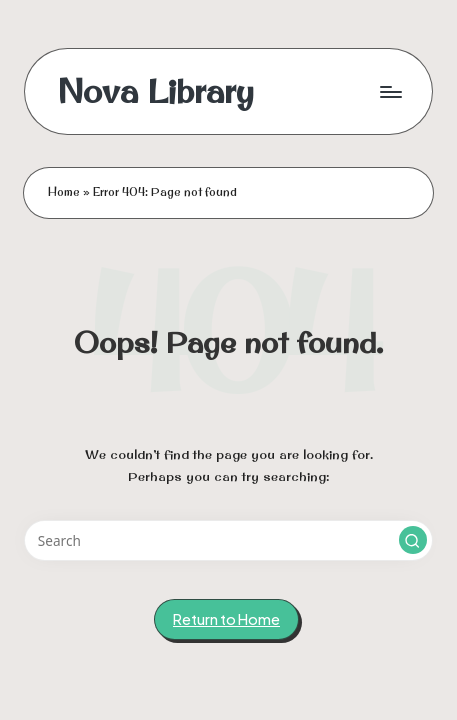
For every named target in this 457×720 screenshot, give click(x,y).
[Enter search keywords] (228, 541)
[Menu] (390, 91)
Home (64, 192)
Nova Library (155, 91)
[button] (413, 540)
